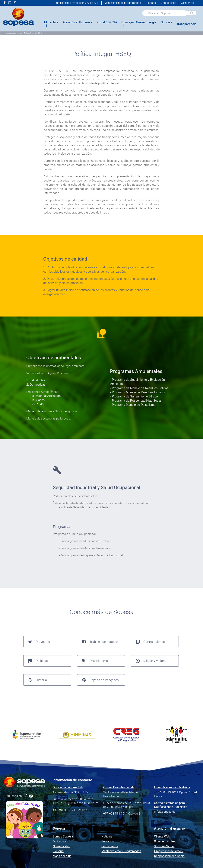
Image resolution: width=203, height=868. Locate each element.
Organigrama (95, 661)
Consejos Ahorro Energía (139, 22)
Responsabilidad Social (170, 856)
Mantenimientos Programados (121, 851)
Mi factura (51, 22)
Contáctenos (169, 3)
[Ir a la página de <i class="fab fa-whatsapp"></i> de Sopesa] (15, 3)
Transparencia (186, 24)
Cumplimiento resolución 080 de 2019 (77, 3)
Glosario (151, 3)
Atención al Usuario (78, 22)
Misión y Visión (150, 661)
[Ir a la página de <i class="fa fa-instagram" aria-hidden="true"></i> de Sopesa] (10, 3)
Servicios (108, 841)
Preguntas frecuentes (168, 851)
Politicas (38, 661)
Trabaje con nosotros (101, 642)
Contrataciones (150, 642)
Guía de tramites (165, 841)
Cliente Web (188, 3)
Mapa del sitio (62, 856)
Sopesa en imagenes (100, 680)
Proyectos (39, 642)
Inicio (20, 33)
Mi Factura (60, 841)
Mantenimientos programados (123, 3)
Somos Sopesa (63, 836)
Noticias (166, 22)
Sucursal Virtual (164, 846)
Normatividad (61, 846)
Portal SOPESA (107, 22)
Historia (38, 680)
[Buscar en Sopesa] (192, 13)
